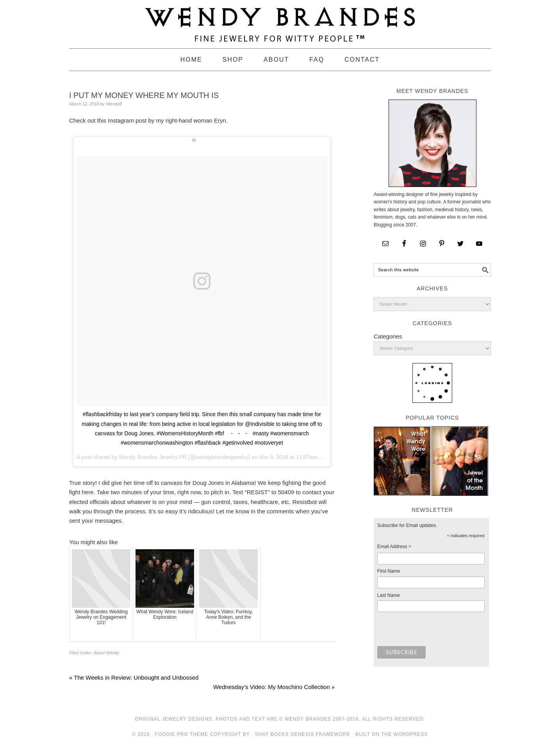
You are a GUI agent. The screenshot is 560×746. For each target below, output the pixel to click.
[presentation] (437, 631)
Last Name (389, 595)
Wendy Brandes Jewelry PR (153, 457)
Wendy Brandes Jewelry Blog (280, 21)
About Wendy (107, 653)
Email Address (394, 548)
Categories (388, 336)
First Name (389, 571)
